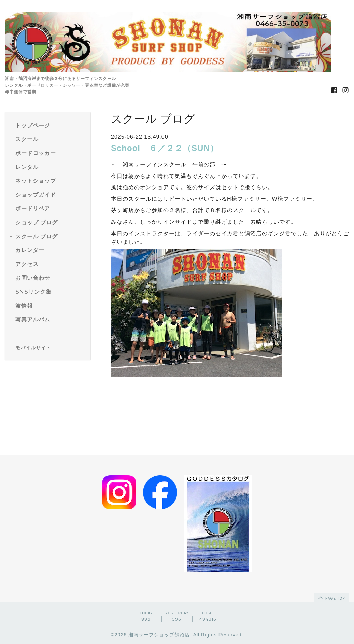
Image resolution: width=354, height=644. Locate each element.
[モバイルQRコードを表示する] (50, 348)
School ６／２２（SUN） (165, 148)
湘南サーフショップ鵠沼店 (159, 635)
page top (331, 597)
